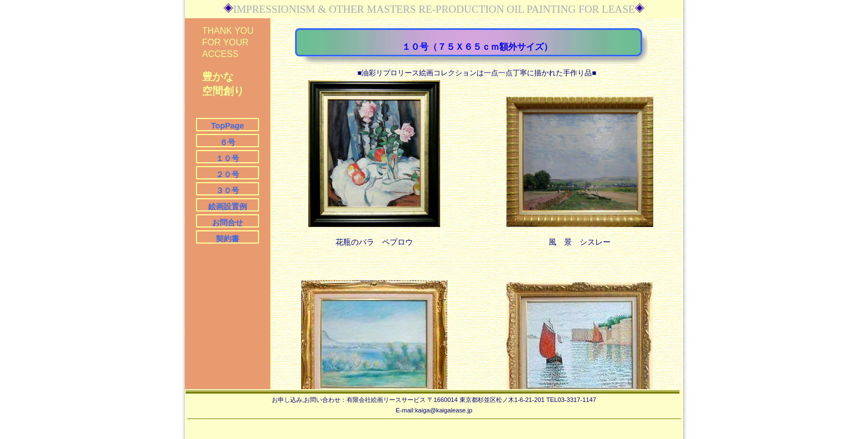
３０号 (228, 190)
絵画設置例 (228, 206)
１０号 (228, 158)
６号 (228, 142)
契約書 (228, 239)
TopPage (228, 126)
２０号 (228, 174)
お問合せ (228, 223)
